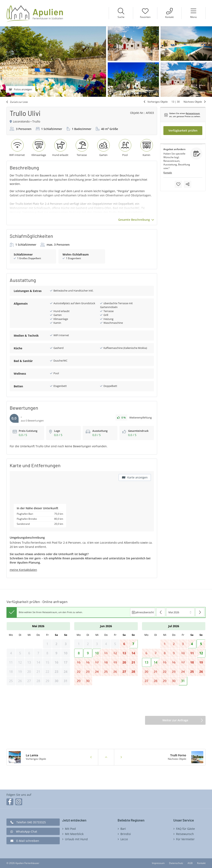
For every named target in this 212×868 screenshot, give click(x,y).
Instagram (19, 802)
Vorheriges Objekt (158, 102)
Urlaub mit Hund (76, 839)
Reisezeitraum (193, 113)
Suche (121, 17)
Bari (123, 829)
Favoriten (145, 17)
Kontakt (169, 17)
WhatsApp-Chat (27, 831)
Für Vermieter (185, 839)
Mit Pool (70, 829)
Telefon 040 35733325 (31, 822)
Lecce (124, 839)
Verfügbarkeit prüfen (183, 130)
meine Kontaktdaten (23, 570)
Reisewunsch (185, 834)
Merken (178, 184)
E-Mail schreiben (28, 841)
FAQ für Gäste (185, 829)
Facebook (10, 802)
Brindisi (126, 834)
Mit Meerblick (74, 834)
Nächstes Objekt (193, 102)
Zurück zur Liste (19, 102)
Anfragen (196, 154)
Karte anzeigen (137, 477)
